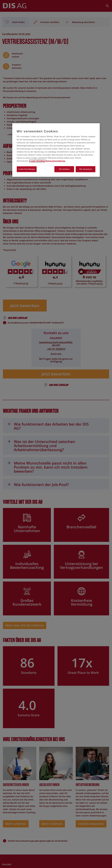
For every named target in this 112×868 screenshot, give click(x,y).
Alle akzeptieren (85, 169)
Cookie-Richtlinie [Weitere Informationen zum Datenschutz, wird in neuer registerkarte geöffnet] (37, 161)
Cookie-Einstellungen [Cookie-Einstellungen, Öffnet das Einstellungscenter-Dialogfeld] (27, 169)
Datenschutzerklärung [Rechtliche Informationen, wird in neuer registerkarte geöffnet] (55, 161)
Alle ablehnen (64, 169)
